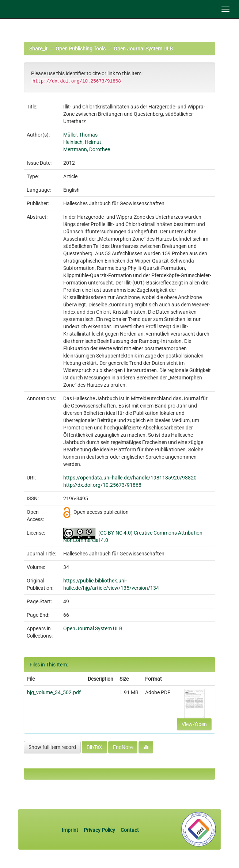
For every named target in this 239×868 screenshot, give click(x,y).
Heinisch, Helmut (82, 142)
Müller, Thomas (80, 135)
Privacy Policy (99, 830)
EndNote (123, 747)
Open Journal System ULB (143, 49)
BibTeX (94, 747)
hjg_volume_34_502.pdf (54, 692)
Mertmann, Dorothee (87, 149)
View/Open (194, 724)
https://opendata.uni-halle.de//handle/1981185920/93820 (130, 478)
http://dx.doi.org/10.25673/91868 (102, 485)
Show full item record (52, 747)
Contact (130, 830)
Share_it (38, 49)
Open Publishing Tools (81, 49)
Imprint (71, 830)
